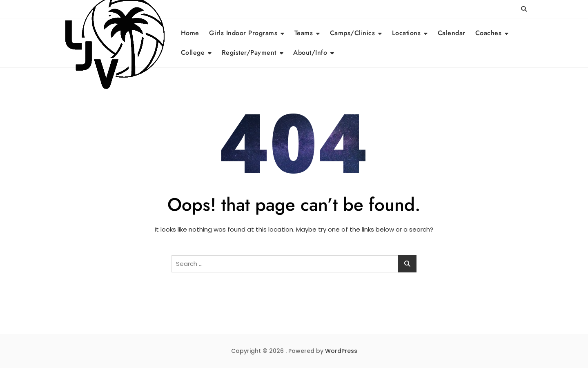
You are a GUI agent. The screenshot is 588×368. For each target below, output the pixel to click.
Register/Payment (249, 52)
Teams (304, 33)
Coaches (489, 33)
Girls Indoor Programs (243, 33)
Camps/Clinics (353, 33)
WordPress (341, 351)
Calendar (452, 33)
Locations (406, 33)
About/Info (310, 52)
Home (190, 33)
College (193, 52)
